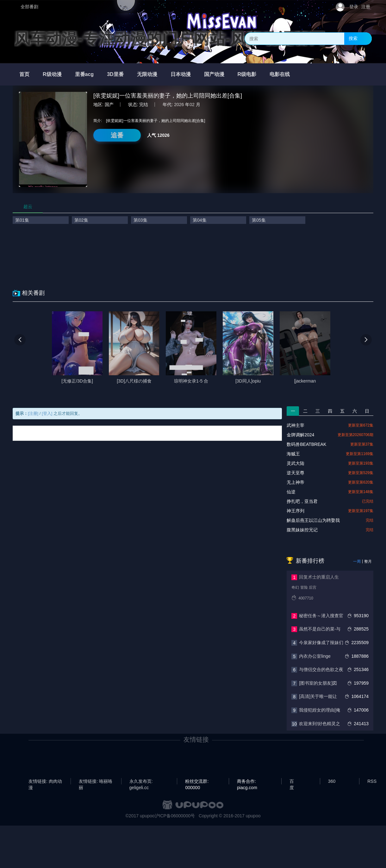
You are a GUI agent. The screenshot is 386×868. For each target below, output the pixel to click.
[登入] (47, 413)
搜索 (353, 38)
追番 (117, 135)
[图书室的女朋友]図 (318, 683)
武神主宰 (296, 425)
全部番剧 (29, 7)
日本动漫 (181, 74)
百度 (292, 782)
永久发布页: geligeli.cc (141, 782)
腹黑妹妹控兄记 (302, 530)
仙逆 (291, 492)
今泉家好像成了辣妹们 (321, 643)
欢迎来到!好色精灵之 (320, 724)
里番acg (84, 74)
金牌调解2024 (300, 435)
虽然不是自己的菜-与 (320, 629)
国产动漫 (214, 74)
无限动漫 (147, 74)
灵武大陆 (296, 463)
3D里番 (115, 74)
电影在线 (280, 74)
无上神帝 (296, 482)
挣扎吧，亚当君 (302, 501)
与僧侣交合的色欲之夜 (321, 669)
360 (332, 781)
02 (192, 105)
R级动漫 (52, 74)
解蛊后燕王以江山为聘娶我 (313, 520)
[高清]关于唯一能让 (318, 696)
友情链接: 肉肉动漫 (45, 782)
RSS (372, 781)
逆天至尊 (296, 473)
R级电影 (247, 74)
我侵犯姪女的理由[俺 (320, 710)
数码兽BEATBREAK (306, 444)
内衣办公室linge (315, 656)
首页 (24, 74)
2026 (179, 105)
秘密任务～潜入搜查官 (321, 616)
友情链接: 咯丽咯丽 (96, 782)
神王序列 (296, 511)
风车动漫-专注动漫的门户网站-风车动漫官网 (170, 39)
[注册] (33, 413)
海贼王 (293, 454)
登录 (354, 7)
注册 (366, 7)
